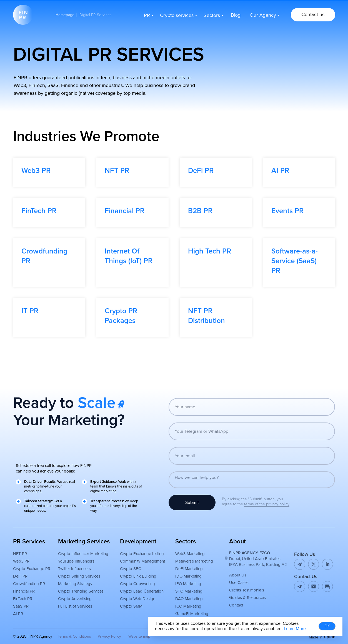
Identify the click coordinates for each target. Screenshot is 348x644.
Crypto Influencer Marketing (80, 564)
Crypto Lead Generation (139, 602)
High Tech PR (210, 251)
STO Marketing (186, 602)
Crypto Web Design (135, 609)
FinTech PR (39, 211)
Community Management (140, 572)
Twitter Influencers (72, 579)
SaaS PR (18, 617)
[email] (249, 466)
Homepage (65, 15)
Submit (189, 513)
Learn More (295, 629)
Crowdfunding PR (26, 594)
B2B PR (200, 211)
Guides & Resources (245, 608)
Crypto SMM (128, 617)
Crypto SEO (128, 579)
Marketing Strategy (72, 594)
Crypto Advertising (72, 609)
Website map (137, 636)
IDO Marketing (186, 587)
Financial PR (125, 211)
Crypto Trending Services (78, 602)
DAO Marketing (186, 609)
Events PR (287, 211)
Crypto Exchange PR (29, 579)
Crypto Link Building (135, 587)
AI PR (280, 171)
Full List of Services (72, 617)
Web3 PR (36, 171)
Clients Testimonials (244, 601)
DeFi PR (201, 171)
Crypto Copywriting (135, 594)
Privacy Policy (107, 636)
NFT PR (117, 171)
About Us (235, 586)
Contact (233, 616)
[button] (310, 15)
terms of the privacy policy (264, 504)
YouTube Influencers (73, 572)
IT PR (30, 311)
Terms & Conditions (72, 636)
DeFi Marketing (186, 579)
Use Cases (236, 593)
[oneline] (249, 442)
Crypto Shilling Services (76, 587)
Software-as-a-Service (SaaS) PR (295, 261)
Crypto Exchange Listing (139, 564)
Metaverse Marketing (191, 572)
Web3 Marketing (187, 564)
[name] (249, 417)
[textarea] (249, 490)
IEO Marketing (185, 594)
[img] (327, 637)
